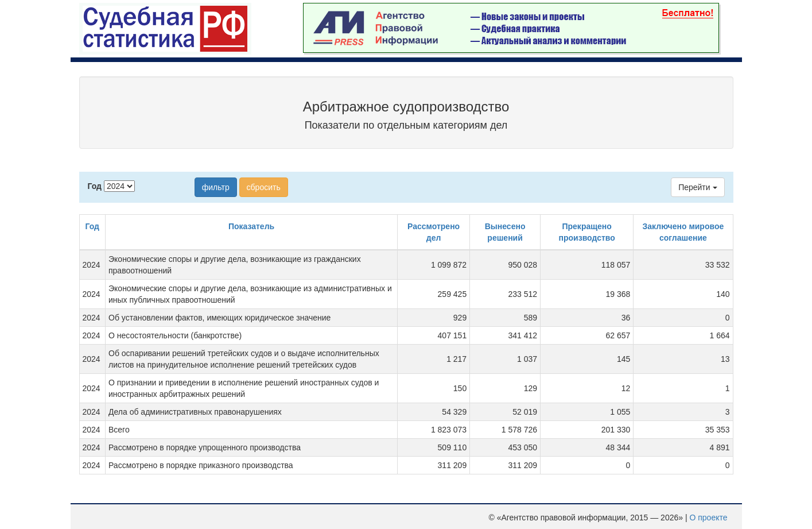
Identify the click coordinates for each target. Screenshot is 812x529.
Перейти (698, 187)
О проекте (708, 518)
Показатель (251, 226)
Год (95, 186)
